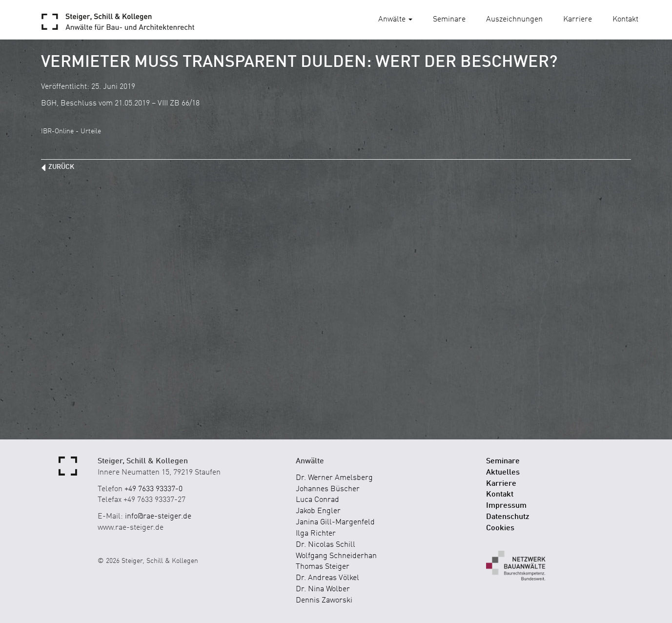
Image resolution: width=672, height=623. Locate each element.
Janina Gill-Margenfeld (335, 522)
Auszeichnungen (514, 20)
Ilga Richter (316, 534)
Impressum (506, 506)
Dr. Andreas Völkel (327, 578)
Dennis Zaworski (324, 601)
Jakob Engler (318, 511)
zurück (61, 167)
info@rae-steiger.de (158, 517)
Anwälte (395, 20)
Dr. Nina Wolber (323, 589)
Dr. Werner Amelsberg (334, 478)
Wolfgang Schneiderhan (336, 556)
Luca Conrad (317, 500)
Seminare (449, 20)
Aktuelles (503, 473)
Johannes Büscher (328, 489)
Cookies (500, 528)
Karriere (578, 20)
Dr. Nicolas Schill (326, 545)
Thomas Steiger (323, 567)
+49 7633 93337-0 (153, 489)
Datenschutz (508, 517)
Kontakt (625, 20)
